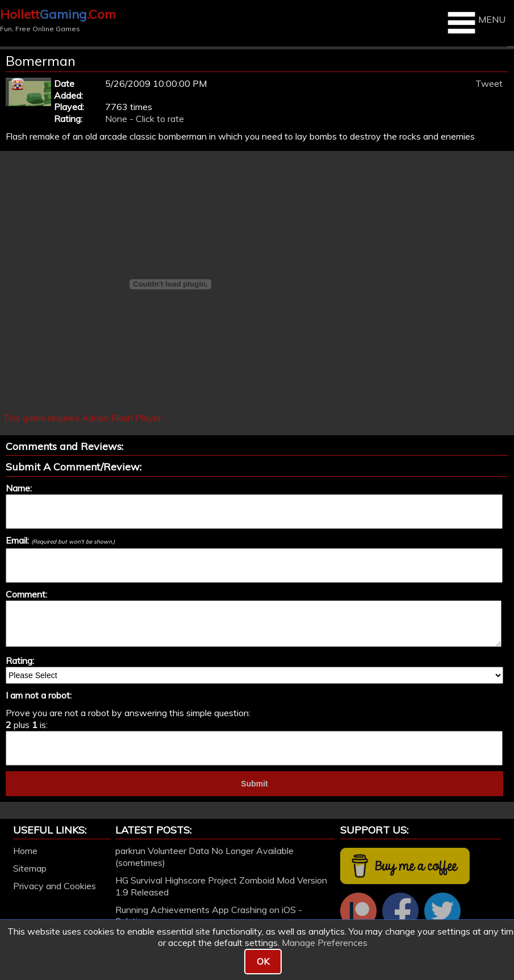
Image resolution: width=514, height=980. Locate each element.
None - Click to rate (145, 119)
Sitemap (30, 868)
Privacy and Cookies (55, 886)
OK (263, 961)
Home (25, 851)
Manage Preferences (325, 943)
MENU (475, 23)
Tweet (489, 83)
